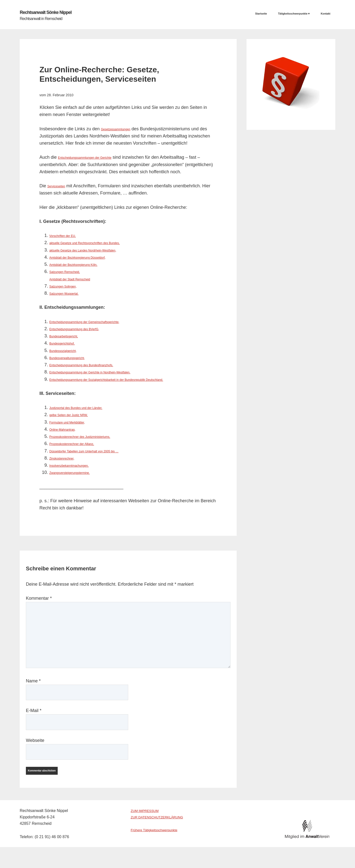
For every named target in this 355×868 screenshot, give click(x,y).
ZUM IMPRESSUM (147, 825)
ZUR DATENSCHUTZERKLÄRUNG (162, 831)
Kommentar (39, 606)
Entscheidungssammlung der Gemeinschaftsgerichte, (102, 322)
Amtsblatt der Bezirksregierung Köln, (85, 265)
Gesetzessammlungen (123, 129)
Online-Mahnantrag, (69, 437)
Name (33, 689)
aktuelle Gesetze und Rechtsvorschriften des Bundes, (102, 243)
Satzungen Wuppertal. (71, 294)
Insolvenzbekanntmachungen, (79, 473)
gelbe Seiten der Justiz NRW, (78, 423)
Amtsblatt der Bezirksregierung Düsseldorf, (91, 258)
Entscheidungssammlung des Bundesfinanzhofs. (97, 365)
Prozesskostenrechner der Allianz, (83, 451)
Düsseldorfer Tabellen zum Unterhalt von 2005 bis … (101, 459)
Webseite (35, 748)
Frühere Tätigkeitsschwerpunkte (159, 844)
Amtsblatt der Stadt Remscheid (80, 279)
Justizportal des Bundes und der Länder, (89, 415)
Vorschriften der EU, (69, 236)
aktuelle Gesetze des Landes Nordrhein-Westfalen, (99, 251)
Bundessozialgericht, (70, 351)
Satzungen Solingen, (70, 287)
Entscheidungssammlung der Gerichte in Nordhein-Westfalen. (110, 373)
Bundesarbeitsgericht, (71, 336)
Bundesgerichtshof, (68, 344)
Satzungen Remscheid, (72, 272)
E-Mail (34, 718)
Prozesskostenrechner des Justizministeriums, (95, 444)
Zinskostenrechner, (68, 466)
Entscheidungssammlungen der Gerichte (98, 158)
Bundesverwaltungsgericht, (76, 358)
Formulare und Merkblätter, (76, 430)
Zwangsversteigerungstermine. (80, 480)
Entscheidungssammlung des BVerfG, (87, 329)
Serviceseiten (61, 186)
